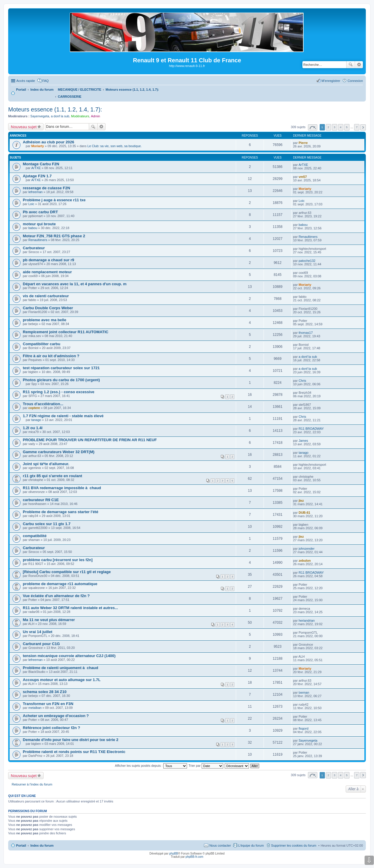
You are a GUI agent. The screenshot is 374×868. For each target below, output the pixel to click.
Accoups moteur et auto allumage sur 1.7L (62, 680)
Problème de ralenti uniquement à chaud (60, 668)
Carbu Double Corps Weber (48, 308)
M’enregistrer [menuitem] (331, 81)
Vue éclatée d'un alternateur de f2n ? (56, 596)
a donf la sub (60, 116)
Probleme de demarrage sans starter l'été (60, 512)
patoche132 (307, 261)
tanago (36, 420)
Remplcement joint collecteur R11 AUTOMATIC (66, 332)
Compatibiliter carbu (41, 344)
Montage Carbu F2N (41, 164)
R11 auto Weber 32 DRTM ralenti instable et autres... (70, 608)
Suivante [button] (363, 127)
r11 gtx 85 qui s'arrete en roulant (52, 476)
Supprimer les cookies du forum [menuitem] (294, 845)
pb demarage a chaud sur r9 (49, 260)
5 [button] (347, 127)
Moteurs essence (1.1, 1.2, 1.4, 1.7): (55, 109)
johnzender (307, 549)
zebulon (305, 561)
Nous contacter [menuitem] (220, 845)
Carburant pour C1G (41, 644)
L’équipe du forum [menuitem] (251, 845)
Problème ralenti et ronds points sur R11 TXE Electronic (74, 752)
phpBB (174, 854)
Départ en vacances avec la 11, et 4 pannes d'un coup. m (75, 284)
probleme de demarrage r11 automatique (60, 584)
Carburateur (34, 248)
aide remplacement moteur (47, 272)
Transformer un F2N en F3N (48, 704)
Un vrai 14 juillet (38, 632)
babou (33, 228)
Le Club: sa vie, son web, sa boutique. (115, 146)
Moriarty (38, 146)
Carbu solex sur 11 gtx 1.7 (47, 524)
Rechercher (351, 65)
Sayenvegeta (40, 116)
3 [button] (335, 127)
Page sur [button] (313, 127)
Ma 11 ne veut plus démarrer (49, 620)
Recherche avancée (359, 65)
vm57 (303, 177)
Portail (21, 90)
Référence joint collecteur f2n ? (51, 728)
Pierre (303, 143)
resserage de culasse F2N (46, 188)
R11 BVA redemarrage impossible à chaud (62, 488)
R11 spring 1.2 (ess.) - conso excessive (59, 392)
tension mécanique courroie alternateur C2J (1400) (69, 656)
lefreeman (36, 192)
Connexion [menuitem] (355, 81)
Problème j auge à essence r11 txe (54, 200)
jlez (301, 501)
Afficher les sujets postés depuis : (151, 766)
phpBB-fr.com (194, 857)
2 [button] (328, 127)
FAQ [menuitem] (46, 81)
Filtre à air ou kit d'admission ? (51, 356)
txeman (304, 692)
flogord (304, 728)
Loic (31, 204)
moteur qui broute (39, 224)
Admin (95, 116)
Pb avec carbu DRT (40, 212)
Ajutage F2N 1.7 (37, 176)
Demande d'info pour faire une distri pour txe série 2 (71, 740)
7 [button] (357, 127)
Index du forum (42, 845)
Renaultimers (38, 240)
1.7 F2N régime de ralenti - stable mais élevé (63, 416)
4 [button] (341, 127)
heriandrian (307, 621)
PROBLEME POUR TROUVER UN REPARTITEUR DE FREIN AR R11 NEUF (90, 440)
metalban (35, 708)
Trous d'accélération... (43, 404)
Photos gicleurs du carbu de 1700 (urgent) (61, 380)
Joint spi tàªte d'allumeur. (46, 464)
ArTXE (36, 168)
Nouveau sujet (24, 127)
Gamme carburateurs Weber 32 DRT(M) (59, 452)
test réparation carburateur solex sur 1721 (61, 368)
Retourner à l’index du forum (32, 784)
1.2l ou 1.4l (33, 428)
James (303, 441)
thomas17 (306, 333)
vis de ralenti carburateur (46, 296)
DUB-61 (304, 513)
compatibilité (35, 536)
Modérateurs (80, 116)
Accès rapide (26, 81)
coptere (34, 408)
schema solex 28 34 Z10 (45, 692)
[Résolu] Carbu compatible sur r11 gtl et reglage (67, 572)
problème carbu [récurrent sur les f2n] (58, 560)
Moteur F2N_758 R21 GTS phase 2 (54, 236)
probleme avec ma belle (45, 320)
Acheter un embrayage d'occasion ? (56, 716)
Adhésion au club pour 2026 (49, 142)
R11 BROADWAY (311, 429)
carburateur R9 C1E (41, 500)
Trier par (206, 766)
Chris (302, 381)
